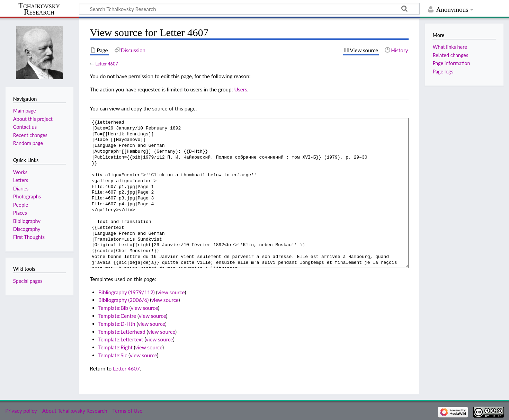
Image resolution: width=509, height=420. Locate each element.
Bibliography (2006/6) (124, 300)
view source (171, 292)
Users (240, 89)
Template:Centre (117, 316)
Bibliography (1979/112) (127, 292)
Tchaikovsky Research (39, 9)
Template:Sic (113, 355)
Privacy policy (21, 411)
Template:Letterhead (122, 332)
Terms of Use (127, 411)
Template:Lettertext (121, 339)
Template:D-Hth (117, 324)
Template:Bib (113, 308)
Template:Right (115, 347)
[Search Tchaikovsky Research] (249, 9)
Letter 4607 (106, 64)
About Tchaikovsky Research (75, 411)
